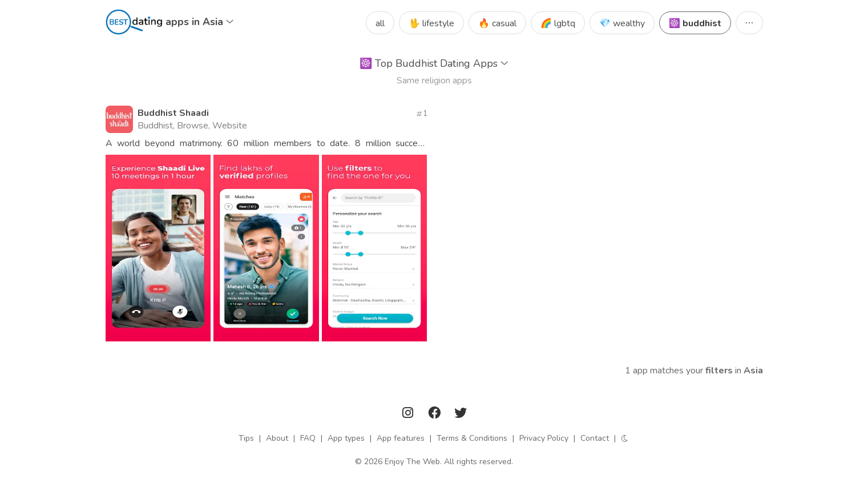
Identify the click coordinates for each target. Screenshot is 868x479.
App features (401, 438)
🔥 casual (497, 23)
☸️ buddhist (695, 23)
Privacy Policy (544, 438)
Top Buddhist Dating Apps (434, 63)
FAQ (308, 438)
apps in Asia (199, 22)
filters (719, 371)
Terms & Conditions (472, 438)
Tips (246, 438)
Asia (753, 371)
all (380, 23)
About (277, 438)
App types (346, 438)
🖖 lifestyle (431, 23)
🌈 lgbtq (558, 23)
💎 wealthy (622, 23)
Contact (595, 438)
